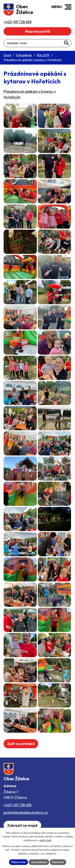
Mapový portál (37, 31)
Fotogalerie (24, 55)
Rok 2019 (43, 55)
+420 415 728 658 (17, 805)
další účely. (46, 840)
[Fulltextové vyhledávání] (37, 43)
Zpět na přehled (21, 744)
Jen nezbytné (39, 862)
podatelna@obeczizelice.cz (26, 812)
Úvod (7, 55)
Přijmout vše (18, 862)
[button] (68, 7)
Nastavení (58, 862)
